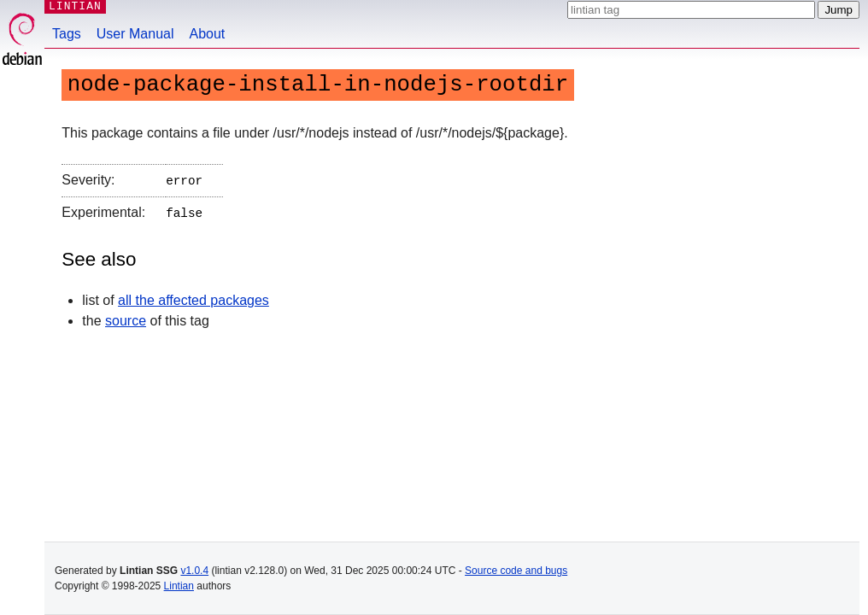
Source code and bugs (516, 571)
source (126, 317)
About (208, 34)
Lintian (179, 586)
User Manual (135, 34)
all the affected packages (194, 297)
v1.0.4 (194, 571)
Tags (67, 34)
